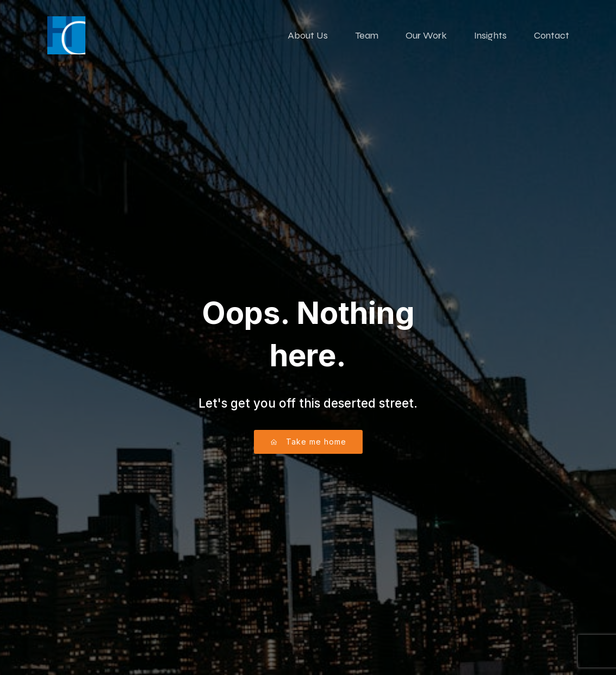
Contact (552, 35)
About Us (308, 35)
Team (367, 35)
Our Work (426, 35)
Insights (490, 35)
